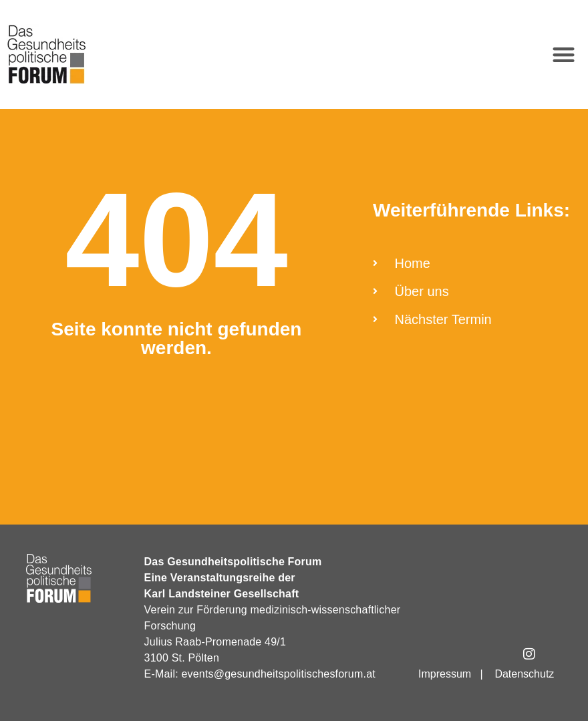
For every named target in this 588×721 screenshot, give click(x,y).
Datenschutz (524, 674)
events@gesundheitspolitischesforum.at (278, 674)
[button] (564, 54)
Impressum (445, 674)
